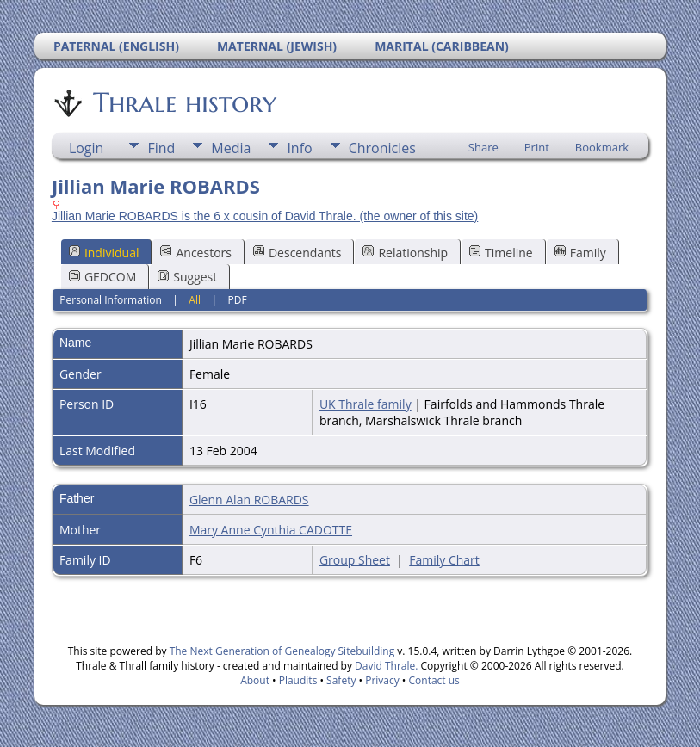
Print (537, 147)
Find (161, 148)
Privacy (382, 680)
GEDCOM (102, 277)
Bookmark (602, 147)
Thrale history (183, 102)
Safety (341, 680)
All (195, 300)
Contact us (434, 680)
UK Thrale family (365, 404)
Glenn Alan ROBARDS (249, 500)
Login (87, 148)
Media (231, 148)
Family (580, 253)
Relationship (405, 253)
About (255, 680)
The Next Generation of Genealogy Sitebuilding (282, 651)
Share (483, 147)
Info (299, 148)
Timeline (501, 253)
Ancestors (195, 253)
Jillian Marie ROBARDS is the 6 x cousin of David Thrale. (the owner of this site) (265, 216)
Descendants (297, 253)
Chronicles (382, 148)
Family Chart (444, 560)
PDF (238, 300)
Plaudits (298, 680)
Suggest (187, 277)
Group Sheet (355, 560)
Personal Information (111, 300)
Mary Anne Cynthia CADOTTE (271, 530)
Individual (104, 253)
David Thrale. (385, 666)
